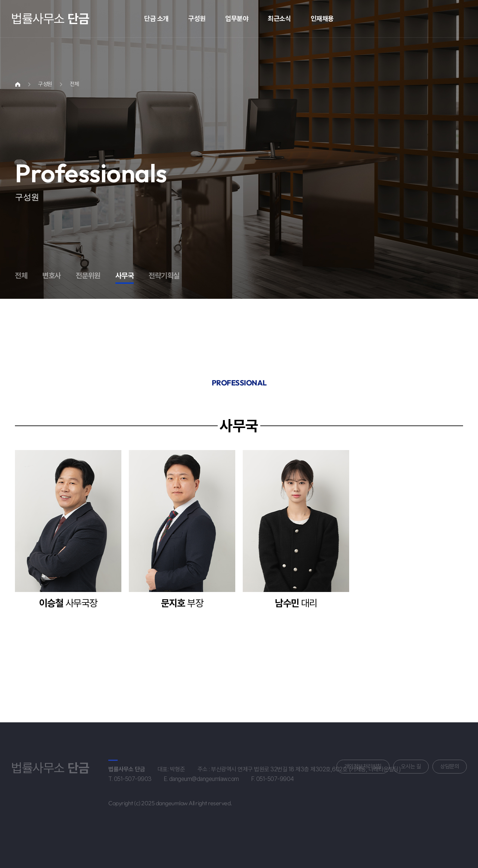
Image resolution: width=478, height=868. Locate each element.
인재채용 (322, 18)
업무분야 (237, 18)
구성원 (197, 18)
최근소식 (279, 18)
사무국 (125, 276)
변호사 (52, 276)
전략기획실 (164, 276)
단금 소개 (156, 18)
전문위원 (88, 276)
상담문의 (450, 766)
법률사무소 (50, 19)
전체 (21, 276)
